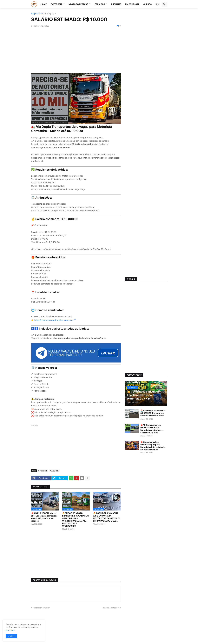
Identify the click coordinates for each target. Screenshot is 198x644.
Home (44, 4)
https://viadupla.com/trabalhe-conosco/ (55, 320)
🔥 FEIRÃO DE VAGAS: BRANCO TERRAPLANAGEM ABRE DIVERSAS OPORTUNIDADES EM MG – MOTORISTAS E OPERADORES (75, 519)
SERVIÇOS (100, 4)
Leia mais (10, 630)
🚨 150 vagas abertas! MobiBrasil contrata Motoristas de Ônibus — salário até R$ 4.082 (152, 429)
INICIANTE (116, 4)
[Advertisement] (76, 50)
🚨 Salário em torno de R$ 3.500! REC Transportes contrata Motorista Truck (153, 413)
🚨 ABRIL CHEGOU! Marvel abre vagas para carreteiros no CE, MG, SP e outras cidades (44, 517)
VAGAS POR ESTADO (79, 4)
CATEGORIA (56, 4)
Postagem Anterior (41, 608)
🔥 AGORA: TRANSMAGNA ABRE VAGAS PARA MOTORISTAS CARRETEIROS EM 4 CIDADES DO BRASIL (107, 517)
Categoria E (51, 14)
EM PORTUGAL (132, 4)
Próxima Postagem (111, 608)
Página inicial (37, 14)
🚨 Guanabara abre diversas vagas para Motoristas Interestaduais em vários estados (153, 446)
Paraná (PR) (54, 471)
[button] (158, 4)
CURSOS (147, 4)
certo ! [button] (11, 636)
